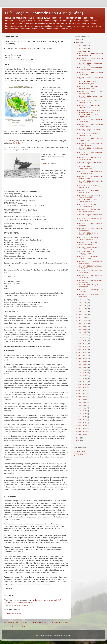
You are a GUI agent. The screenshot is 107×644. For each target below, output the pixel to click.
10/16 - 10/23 (82, 320)
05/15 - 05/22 (82, 379)
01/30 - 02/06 (82, 423)
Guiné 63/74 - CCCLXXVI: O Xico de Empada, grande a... (90, 111)
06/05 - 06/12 (82, 370)
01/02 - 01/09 (82, 434)
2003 (78, 441)
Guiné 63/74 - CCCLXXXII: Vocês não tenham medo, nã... (90, 54)
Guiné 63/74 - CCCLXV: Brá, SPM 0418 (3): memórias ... (89, 206)
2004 (78, 438)
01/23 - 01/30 (82, 426)
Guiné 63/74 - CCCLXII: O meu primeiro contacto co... (88, 234)
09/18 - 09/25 (82, 332)
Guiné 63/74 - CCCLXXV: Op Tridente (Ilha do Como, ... (90, 121)
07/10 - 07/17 (82, 355)
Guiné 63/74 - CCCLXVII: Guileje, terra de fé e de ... (89, 187)
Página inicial (39, 622)
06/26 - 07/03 (82, 361)
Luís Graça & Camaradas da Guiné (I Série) (44, 13)
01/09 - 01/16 (82, 431)
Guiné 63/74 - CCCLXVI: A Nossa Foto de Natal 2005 (89, 196)
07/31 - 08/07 (82, 347)
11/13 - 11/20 (82, 309)
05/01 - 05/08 (82, 385)
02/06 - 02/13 (82, 420)
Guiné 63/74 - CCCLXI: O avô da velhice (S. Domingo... (88, 243)
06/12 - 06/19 (82, 367)
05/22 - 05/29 (82, 376)
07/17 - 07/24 (82, 352)
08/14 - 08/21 (82, 341)
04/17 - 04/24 (82, 390)
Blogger (68, 636)
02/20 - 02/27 (82, 414)
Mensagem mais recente (15, 622)
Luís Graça (79, 455)
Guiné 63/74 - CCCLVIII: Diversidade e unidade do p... (90, 272)
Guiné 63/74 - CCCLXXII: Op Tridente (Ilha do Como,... (90, 149)
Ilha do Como (17, 143)
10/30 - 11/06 (82, 314)
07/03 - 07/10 (82, 358)
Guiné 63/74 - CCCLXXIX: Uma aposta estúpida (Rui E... (88, 83)
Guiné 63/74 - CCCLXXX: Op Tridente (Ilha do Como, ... (90, 73)
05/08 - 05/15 (82, 382)
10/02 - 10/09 (82, 326)
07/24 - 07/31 (82, 350)
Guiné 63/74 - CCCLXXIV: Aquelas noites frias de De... (89, 130)
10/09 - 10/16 (82, 323)
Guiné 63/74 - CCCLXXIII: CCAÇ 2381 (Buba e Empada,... (90, 139)
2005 (78, 43)
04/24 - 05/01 (82, 388)
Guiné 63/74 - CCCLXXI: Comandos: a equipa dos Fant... (90, 158)
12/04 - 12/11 (82, 300)
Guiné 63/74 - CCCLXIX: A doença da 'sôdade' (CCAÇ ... (90, 177)
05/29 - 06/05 (82, 373)
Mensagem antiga (60, 622)
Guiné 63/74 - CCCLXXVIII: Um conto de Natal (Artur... (90, 92)
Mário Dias (22, 48)
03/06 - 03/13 (82, 408)
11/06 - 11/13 (82, 312)
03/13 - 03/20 (82, 405)
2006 (78, 40)
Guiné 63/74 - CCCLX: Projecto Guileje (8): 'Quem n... (88, 253)
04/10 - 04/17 (82, 393)
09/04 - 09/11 (82, 338)
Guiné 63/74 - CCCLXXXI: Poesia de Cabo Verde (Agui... (90, 64)
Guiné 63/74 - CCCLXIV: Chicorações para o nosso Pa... (90, 215)
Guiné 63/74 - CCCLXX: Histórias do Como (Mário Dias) (90, 168)
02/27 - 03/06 (82, 411)
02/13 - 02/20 (82, 417)
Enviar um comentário (14, 614)
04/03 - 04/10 (82, 396)
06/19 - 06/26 (82, 364)
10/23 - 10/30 (82, 317)
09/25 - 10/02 (82, 329)
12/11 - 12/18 (82, 51)
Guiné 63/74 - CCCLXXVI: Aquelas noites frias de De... (89, 102)
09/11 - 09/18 (82, 335)
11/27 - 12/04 (82, 303)
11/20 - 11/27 (82, 306)
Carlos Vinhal (80, 452)
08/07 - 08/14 (82, 344)
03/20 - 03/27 (82, 402)
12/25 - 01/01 (82, 45)
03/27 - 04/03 (82, 399)
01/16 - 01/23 (82, 428)
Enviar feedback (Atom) (20, 627)
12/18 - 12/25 (82, 48)
